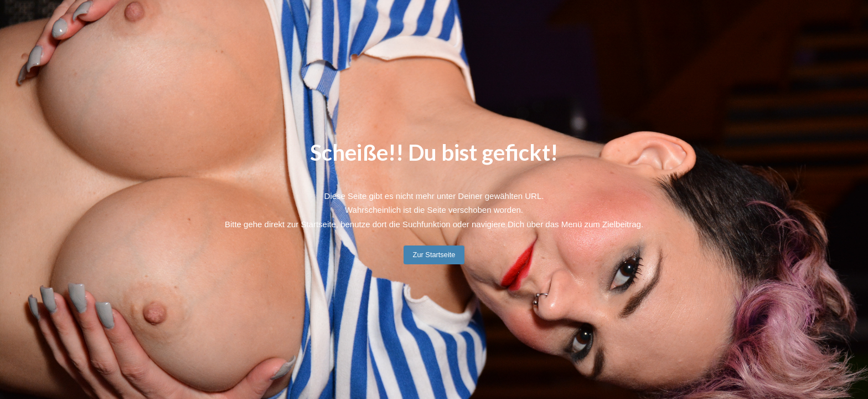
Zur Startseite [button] (434, 255)
